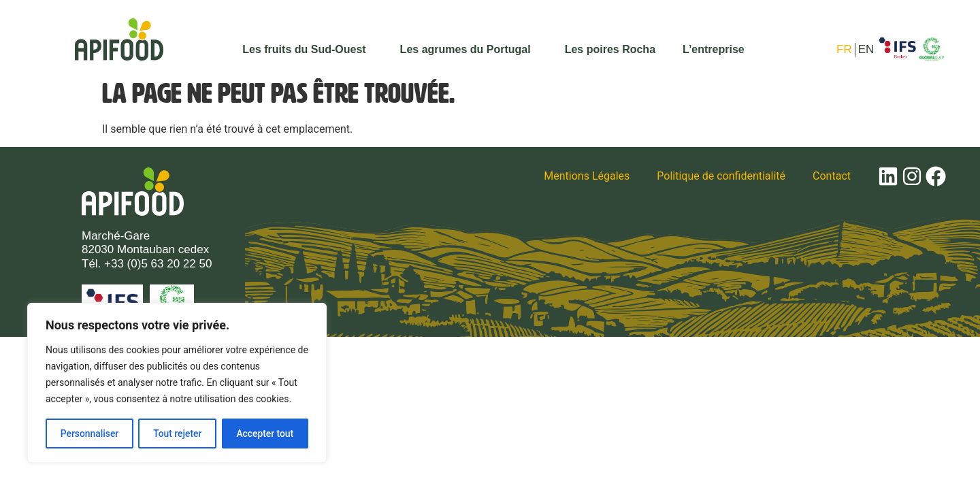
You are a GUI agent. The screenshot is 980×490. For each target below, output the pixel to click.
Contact (832, 176)
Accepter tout (265, 434)
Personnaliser (89, 434)
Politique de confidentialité (721, 176)
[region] (177, 383)
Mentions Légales (587, 176)
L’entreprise (714, 49)
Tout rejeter (178, 434)
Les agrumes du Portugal (469, 50)
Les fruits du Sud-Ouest (307, 50)
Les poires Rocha (610, 49)
